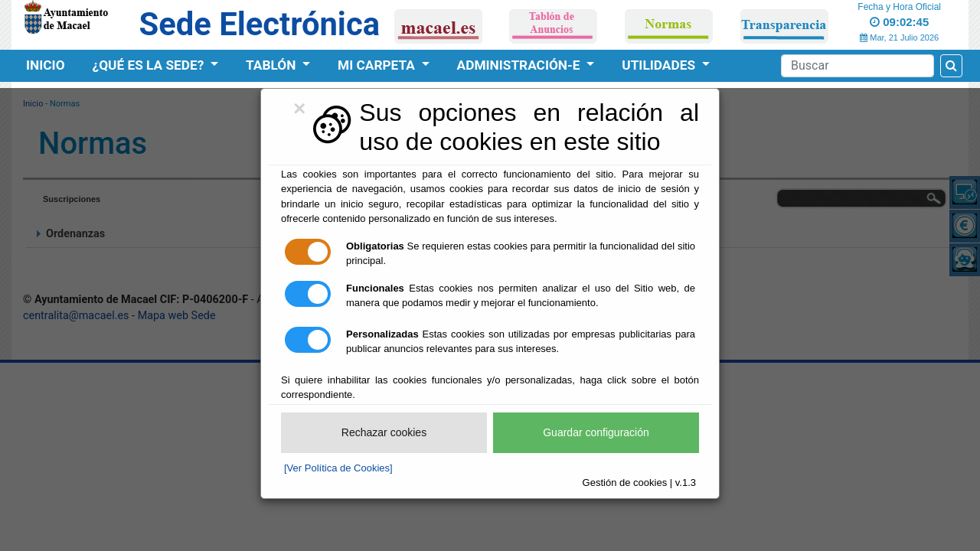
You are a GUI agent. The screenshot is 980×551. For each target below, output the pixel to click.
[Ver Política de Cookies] (338, 468)
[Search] (857, 66)
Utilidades (660, 65)
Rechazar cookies (384, 432)
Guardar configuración (596, 432)
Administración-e (520, 65)
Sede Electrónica (260, 24)
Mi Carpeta (378, 65)
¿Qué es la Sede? (150, 65)
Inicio (46, 65)
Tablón (273, 65)
